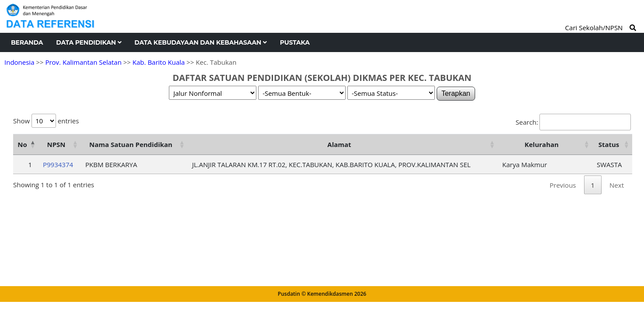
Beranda (27, 42)
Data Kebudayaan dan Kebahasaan (200, 42)
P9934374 (58, 164)
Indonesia (19, 62)
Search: (573, 122)
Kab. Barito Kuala (159, 62)
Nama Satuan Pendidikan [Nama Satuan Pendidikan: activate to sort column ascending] (131, 144)
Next (617, 185)
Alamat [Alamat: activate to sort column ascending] (339, 144)
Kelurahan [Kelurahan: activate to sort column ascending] (542, 144)
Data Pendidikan (89, 42)
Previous (563, 185)
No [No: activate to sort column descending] (22, 144)
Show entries (46, 121)
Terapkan (456, 93)
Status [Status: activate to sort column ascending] (609, 144)
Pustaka (295, 42)
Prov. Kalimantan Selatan (83, 62)
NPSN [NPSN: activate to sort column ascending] (56, 144)
